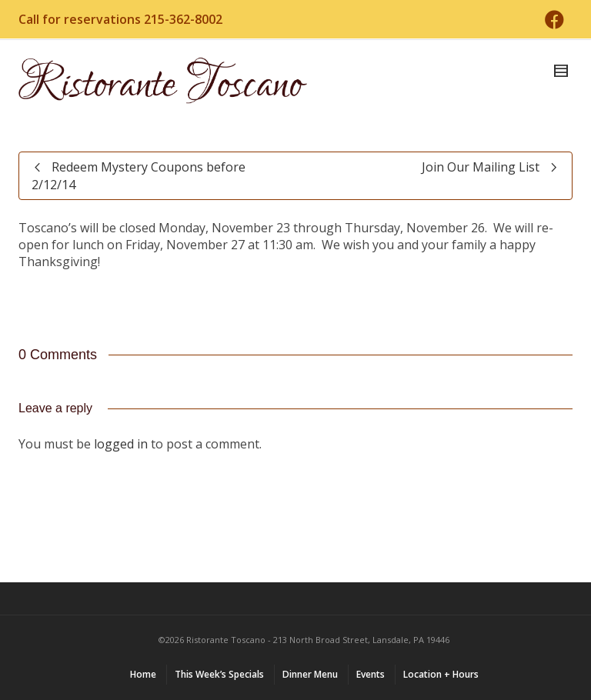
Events (371, 674)
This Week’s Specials (219, 674)
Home (143, 674)
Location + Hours (441, 674)
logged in (121, 444)
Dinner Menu (310, 674)
